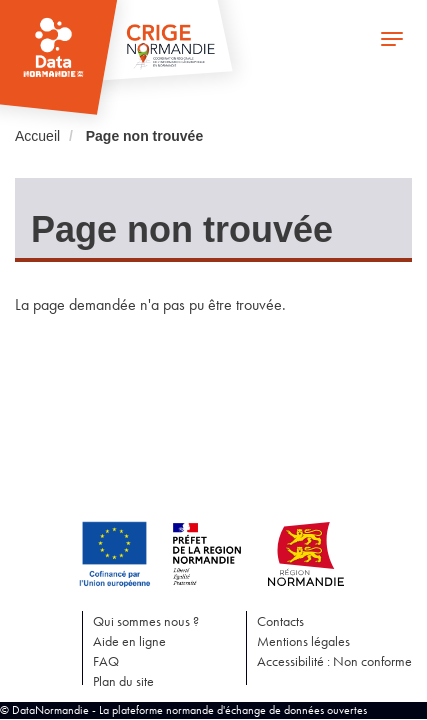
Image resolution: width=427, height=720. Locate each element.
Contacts (280, 621)
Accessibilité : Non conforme (334, 661)
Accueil (37, 136)
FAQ (106, 661)
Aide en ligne (129, 641)
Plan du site (123, 681)
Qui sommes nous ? (146, 621)
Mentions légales (303, 641)
